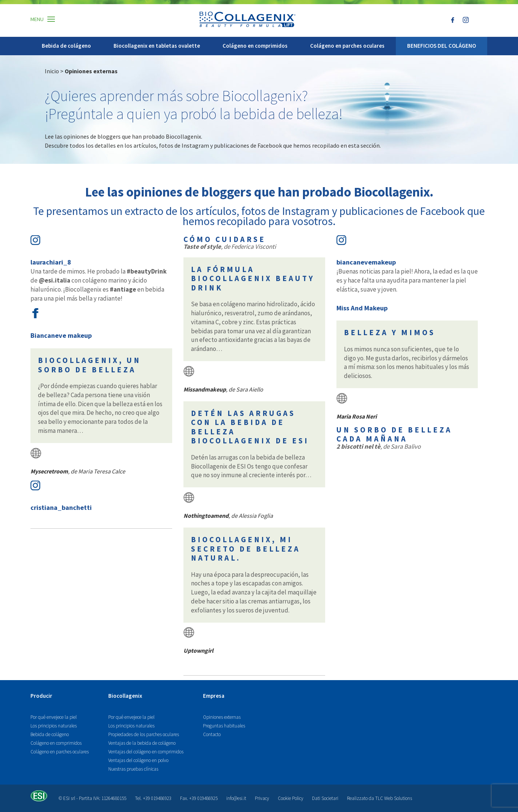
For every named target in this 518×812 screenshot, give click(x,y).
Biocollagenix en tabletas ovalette (157, 46)
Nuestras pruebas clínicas (133, 769)
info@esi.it (236, 798)
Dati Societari (325, 798)
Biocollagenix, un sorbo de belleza (89, 365)
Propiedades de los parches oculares (144, 734)
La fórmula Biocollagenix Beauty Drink (253, 279)
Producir (41, 696)
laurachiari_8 (51, 262)
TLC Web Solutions (394, 798)
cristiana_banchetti (61, 507)
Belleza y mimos (390, 333)
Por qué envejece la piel (54, 717)
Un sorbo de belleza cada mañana (394, 435)
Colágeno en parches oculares (347, 46)
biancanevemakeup (366, 262)
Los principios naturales (54, 726)
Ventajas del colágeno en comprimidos (146, 752)
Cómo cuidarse (225, 239)
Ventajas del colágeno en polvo (138, 760)
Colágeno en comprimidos (255, 46)
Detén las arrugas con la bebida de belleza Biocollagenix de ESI (250, 427)
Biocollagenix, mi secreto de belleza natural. (246, 549)
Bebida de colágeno (66, 46)
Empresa (214, 696)
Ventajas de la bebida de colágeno (142, 743)
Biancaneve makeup (61, 335)
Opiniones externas (222, 717)
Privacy (262, 798)
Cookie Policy (291, 798)
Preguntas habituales (224, 726)
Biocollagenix (125, 696)
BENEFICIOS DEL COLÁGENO (442, 46)
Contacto (212, 734)
